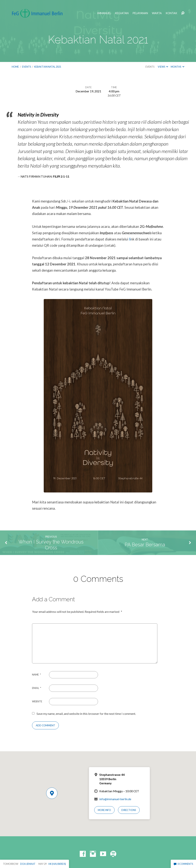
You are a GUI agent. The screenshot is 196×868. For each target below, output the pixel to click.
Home (15, 67)
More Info (104, 810)
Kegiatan (122, 13)
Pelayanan (140, 13)
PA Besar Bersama (145, 545)
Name (36, 675)
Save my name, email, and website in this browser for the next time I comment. (86, 714)
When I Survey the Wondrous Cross (51, 545)
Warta (157, 13)
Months (177, 67)
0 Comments (183, 864)
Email (37, 688)
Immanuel (104, 13)
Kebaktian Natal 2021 (48, 67)
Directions (129, 810)
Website (37, 701)
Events (26, 67)
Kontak (171, 13)
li (130, 239)
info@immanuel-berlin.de (115, 799)
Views (163, 67)
